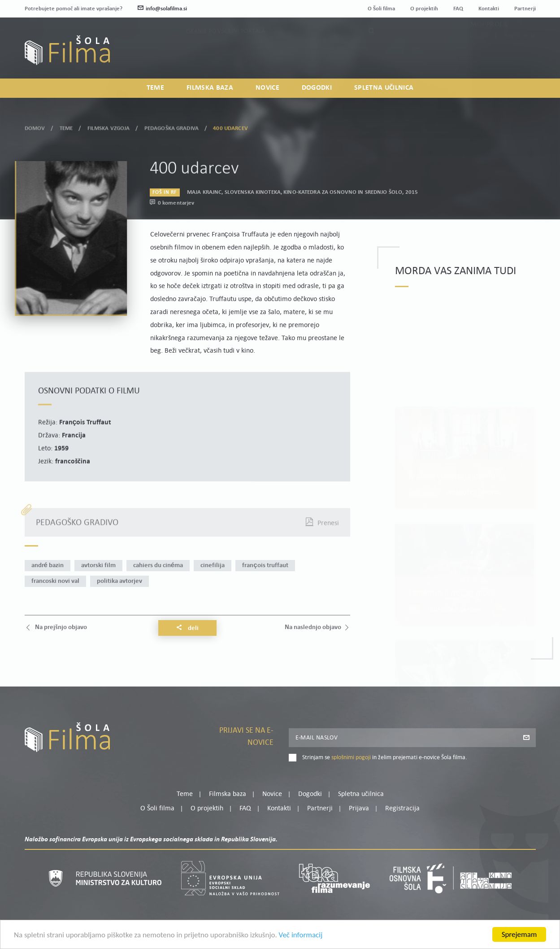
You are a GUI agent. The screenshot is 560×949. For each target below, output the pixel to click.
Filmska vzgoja (109, 126)
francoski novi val (55, 581)
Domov (35, 126)
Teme (155, 88)
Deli (187, 628)
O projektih (424, 9)
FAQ (458, 9)
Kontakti (489, 9)
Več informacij (301, 938)
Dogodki (317, 88)
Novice (267, 88)
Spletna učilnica (384, 88)
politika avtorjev (119, 581)
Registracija (521, 55)
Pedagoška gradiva (171, 126)
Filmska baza (210, 88)
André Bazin (48, 566)
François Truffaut (265, 566)
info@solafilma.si (162, 9)
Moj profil (489, 44)
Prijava (480, 55)
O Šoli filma (381, 9)
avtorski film (98, 566)
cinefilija (213, 566)
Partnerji (525, 9)
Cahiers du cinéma (158, 566)
